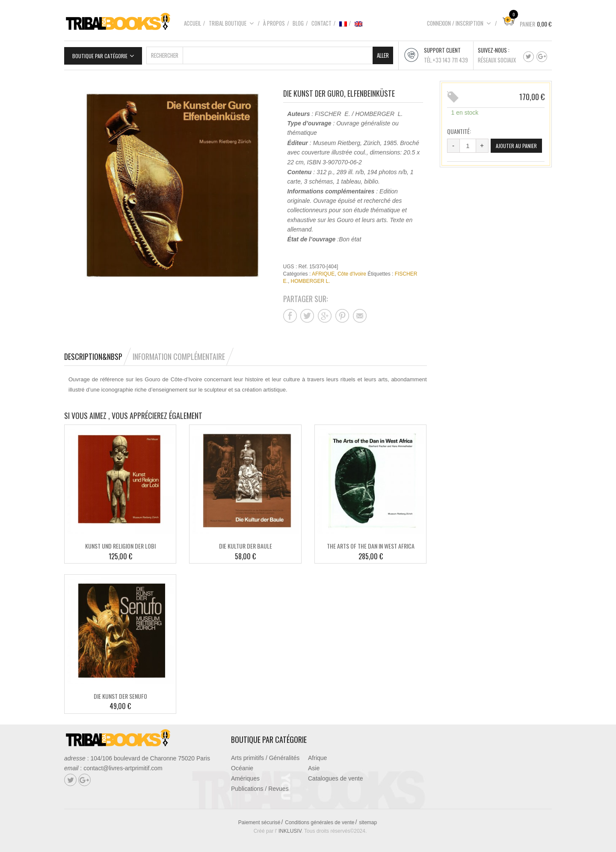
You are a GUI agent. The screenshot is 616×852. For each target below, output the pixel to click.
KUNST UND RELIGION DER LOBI (120, 543)
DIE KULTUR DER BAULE (246, 543)
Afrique (317, 755)
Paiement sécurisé (259, 819)
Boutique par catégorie (100, 53)
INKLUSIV (290, 828)
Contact (321, 23)
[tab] (98, 353)
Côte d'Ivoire (352, 271)
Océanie (242, 765)
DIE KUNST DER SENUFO (120, 693)
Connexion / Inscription (459, 23)
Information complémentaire (179, 353)
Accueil (192, 23)
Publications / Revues (260, 786)
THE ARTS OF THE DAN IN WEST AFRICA (371, 543)
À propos (274, 23)
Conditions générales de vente (320, 819)
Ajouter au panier (476, 157)
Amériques (245, 775)
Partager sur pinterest (342, 313)
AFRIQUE (323, 271)
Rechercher (165, 52)
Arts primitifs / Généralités (265, 755)
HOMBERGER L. (311, 279)
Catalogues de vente (335, 775)
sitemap (368, 819)
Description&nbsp (93, 353)
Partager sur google (325, 313)
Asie (314, 765)
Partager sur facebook (290, 313)
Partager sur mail (360, 313)
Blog (298, 23)
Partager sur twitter (307, 313)
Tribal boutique (231, 23)
